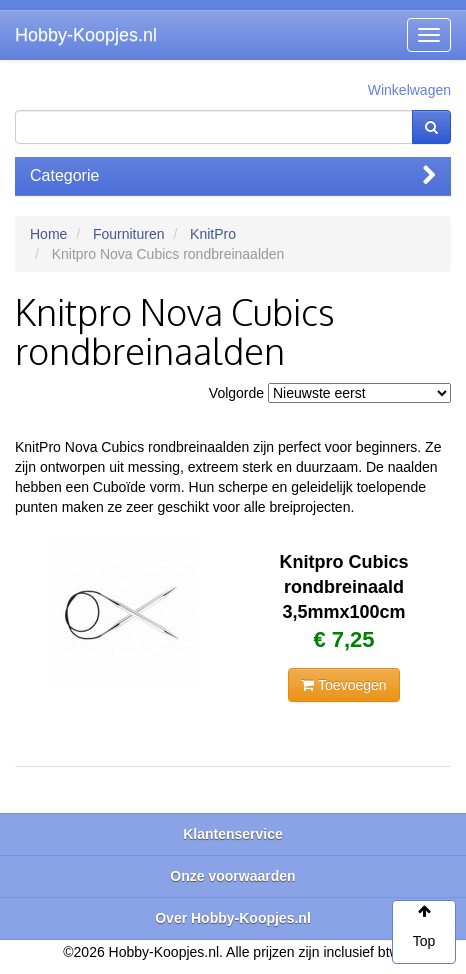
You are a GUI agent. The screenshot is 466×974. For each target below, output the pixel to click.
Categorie (233, 175)
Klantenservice (233, 834)
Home (48, 234)
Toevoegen (343, 685)
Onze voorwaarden (232, 876)
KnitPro (213, 234)
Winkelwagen (409, 90)
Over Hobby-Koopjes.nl (233, 918)
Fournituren (129, 234)
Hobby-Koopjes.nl (86, 35)
